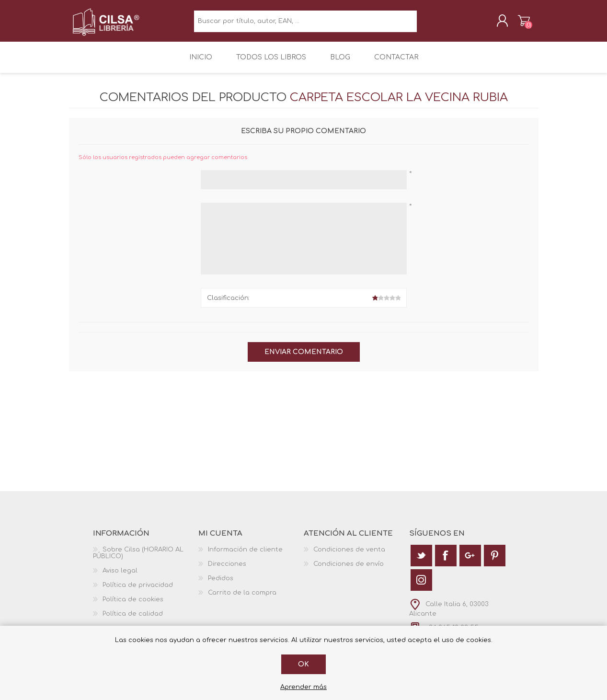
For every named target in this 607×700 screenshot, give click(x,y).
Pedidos (221, 584)
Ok (303, 664)
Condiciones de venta (349, 555)
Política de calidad (133, 620)
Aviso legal (120, 576)
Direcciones (227, 570)
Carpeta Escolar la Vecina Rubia (399, 104)
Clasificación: (228, 304)
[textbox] (305, 24)
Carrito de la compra (516, 23)
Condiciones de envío (349, 570)
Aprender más (303, 687)
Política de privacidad (138, 591)
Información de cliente (245, 555)
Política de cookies (133, 605)
